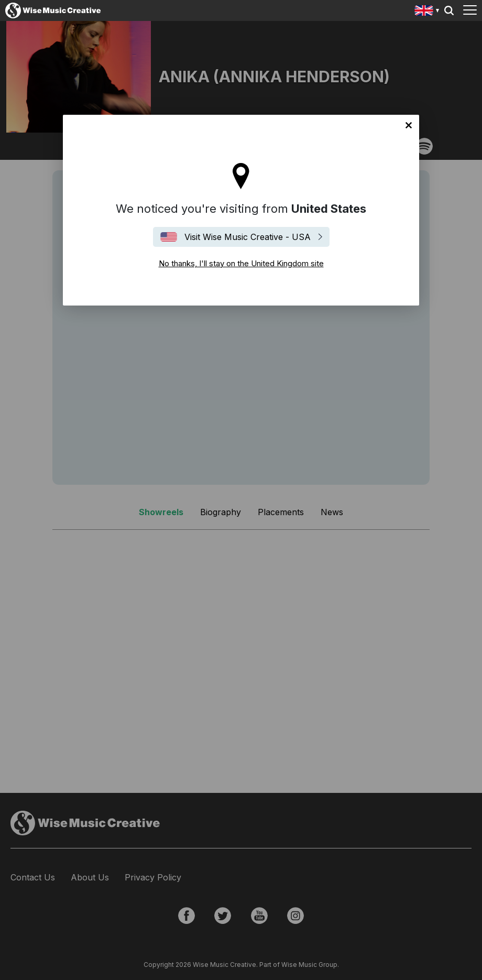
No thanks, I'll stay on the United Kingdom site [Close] (409, 125)
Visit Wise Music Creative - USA (248, 237)
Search (449, 10)
